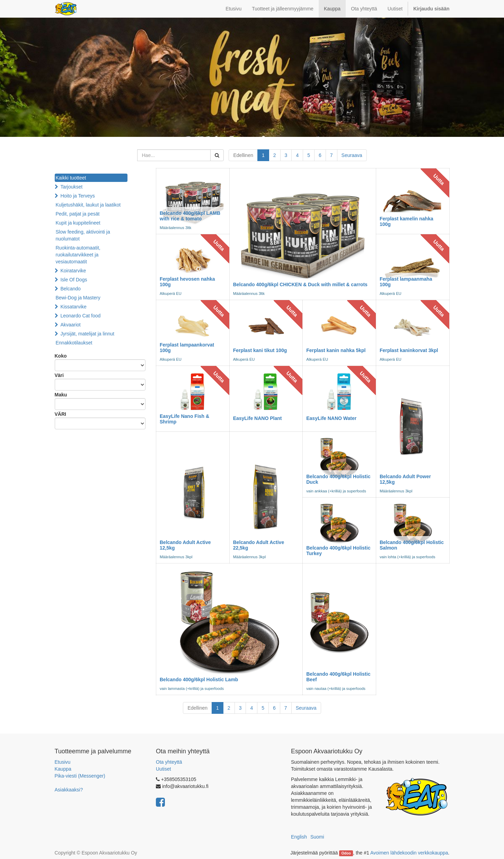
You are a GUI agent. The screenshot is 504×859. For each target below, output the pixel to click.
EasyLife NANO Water (331, 418)
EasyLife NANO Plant (258, 418)
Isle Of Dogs (74, 280)
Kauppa (63, 769)
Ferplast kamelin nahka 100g (406, 221)
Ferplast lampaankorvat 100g (187, 347)
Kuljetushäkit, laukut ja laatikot (88, 205)
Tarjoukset (71, 187)
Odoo (346, 853)
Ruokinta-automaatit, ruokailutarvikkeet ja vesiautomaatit (78, 255)
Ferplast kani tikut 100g (260, 350)
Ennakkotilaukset (74, 343)
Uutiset (163, 769)
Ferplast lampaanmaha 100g (406, 282)
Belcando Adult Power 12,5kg (405, 479)
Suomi (317, 837)
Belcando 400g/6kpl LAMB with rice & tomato (190, 216)
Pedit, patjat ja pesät (78, 214)
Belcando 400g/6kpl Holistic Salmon (412, 545)
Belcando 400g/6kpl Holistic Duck (338, 479)
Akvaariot (70, 325)
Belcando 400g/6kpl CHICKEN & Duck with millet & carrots (300, 284)
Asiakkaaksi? (69, 790)
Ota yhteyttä (169, 762)
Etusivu (63, 762)
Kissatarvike (73, 307)
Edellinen (243, 155)
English (299, 837)
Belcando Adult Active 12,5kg (185, 545)
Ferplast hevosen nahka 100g (187, 282)
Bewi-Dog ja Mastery (78, 298)
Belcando (70, 289)
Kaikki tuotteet (71, 178)
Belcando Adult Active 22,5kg (259, 545)
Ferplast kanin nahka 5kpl (336, 350)
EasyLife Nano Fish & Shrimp (184, 419)
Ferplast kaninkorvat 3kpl (409, 350)
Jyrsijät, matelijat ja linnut (87, 334)
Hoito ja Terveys (77, 196)
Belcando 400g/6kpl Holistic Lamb (199, 680)
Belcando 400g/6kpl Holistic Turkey (338, 550)
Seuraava (352, 155)
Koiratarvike (73, 271)
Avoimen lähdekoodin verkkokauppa (409, 853)
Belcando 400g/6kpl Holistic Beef (338, 677)
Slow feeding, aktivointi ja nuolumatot (83, 235)
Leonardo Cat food (80, 316)
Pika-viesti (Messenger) (80, 776)
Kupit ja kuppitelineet (78, 223)
